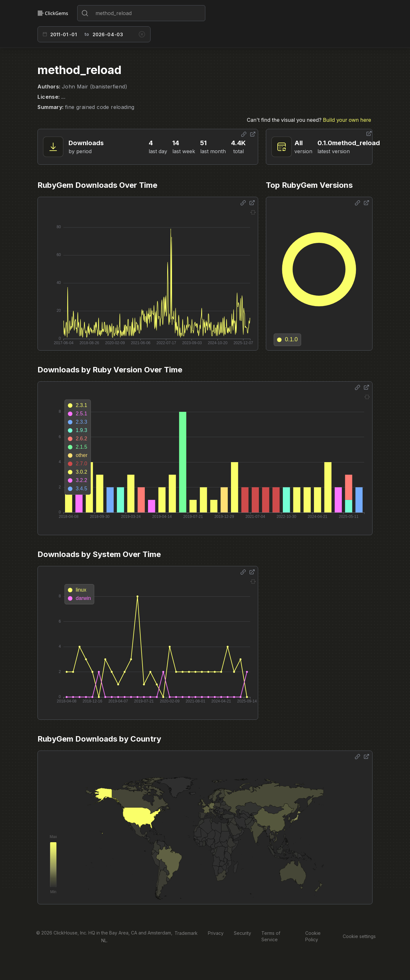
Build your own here (347, 120)
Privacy (216, 933)
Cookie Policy (313, 936)
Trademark (186, 933)
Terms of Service (271, 936)
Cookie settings (359, 936)
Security (242, 933)
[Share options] (244, 134)
